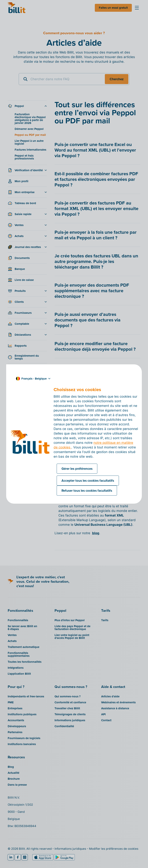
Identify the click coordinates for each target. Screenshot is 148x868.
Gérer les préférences (77, 469)
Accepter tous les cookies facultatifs (88, 481)
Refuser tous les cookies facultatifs (87, 491)
